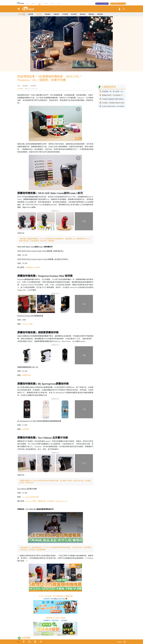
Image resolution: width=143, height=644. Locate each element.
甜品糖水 (48, 14)
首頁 (19, 86)
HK (27, 3)
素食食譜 (83, 14)
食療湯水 (56, 14)
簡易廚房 (21, 14)
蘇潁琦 (21, 89)
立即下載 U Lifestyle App (119, 4)
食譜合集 (100, 14)
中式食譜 (65, 14)
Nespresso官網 (28, 324)
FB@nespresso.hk (63, 501)
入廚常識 (30, 14)
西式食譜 (74, 14)
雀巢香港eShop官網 (33, 268)
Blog (53, 3)
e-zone (59, 3)
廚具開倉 (39, 14)
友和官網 (26, 429)
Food (40, 3)
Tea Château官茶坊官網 (31, 497)
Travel (33, 3)
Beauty (46, 3)
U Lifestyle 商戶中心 (103, 4)
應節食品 (91, 14)
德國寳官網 (27, 375)
